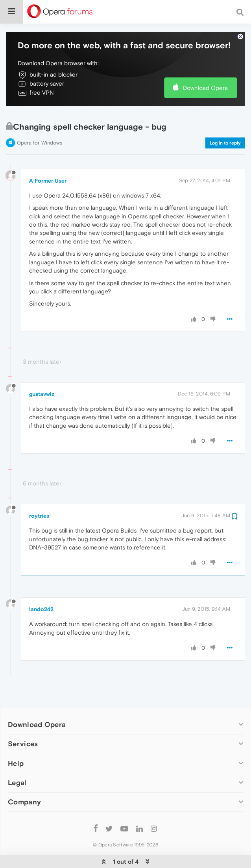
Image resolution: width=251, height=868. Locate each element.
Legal (17, 759)
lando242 (41, 585)
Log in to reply (225, 119)
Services (23, 720)
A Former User (48, 157)
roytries (39, 492)
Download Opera (205, 64)
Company (24, 778)
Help (16, 739)
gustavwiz (42, 370)
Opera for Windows (40, 119)
